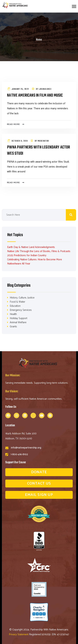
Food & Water (17, 302)
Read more (13, 124)
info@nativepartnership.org (26, 448)
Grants (13, 327)
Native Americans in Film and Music (35, 96)
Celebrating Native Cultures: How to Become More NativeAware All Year (35, 262)
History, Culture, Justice (22, 298)
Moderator (43, 141)
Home (39, 40)
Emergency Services (21, 310)
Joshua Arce (45, 89)
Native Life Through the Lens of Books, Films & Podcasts (39, 251)
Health (13, 314)
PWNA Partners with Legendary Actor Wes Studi (38, 151)
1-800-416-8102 (19, 454)
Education (15, 306)
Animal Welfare (18, 322)
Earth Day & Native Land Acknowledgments (31, 247)
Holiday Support (19, 318)
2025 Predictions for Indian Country (27, 255)
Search (71, 215)
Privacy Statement (19, 634)
